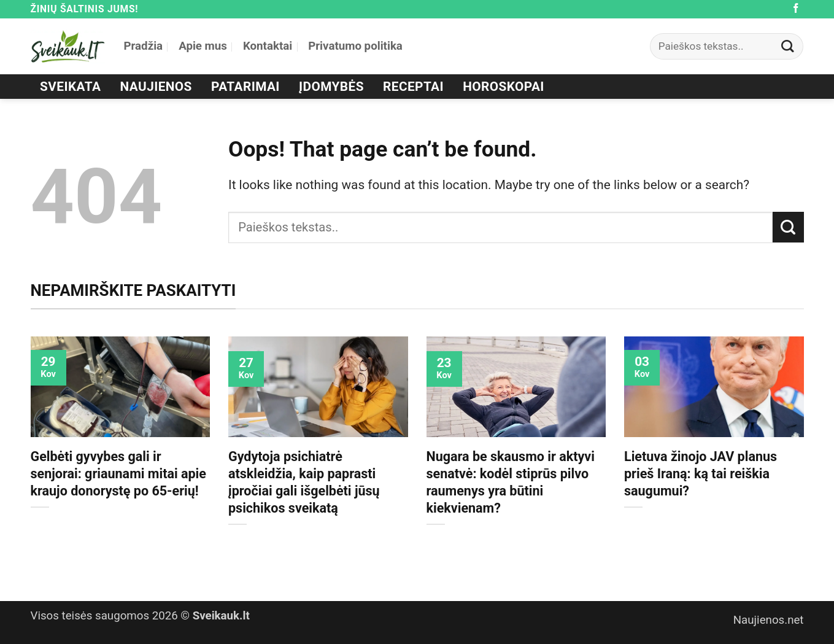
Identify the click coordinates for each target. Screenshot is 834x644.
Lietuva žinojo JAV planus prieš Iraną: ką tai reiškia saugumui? (701, 474)
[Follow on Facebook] (796, 9)
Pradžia (144, 46)
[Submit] (787, 46)
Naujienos (156, 87)
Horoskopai (504, 87)
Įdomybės (331, 87)
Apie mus (203, 46)
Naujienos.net (769, 620)
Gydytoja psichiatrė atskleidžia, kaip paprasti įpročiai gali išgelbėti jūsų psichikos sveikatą (304, 482)
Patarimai (245, 87)
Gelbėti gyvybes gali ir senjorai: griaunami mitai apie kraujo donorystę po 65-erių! (118, 474)
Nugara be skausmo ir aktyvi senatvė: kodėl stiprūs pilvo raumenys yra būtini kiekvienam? (511, 482)
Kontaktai (268, 46)
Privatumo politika (355, 46)
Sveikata (70, 87)
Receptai (413, 87)
